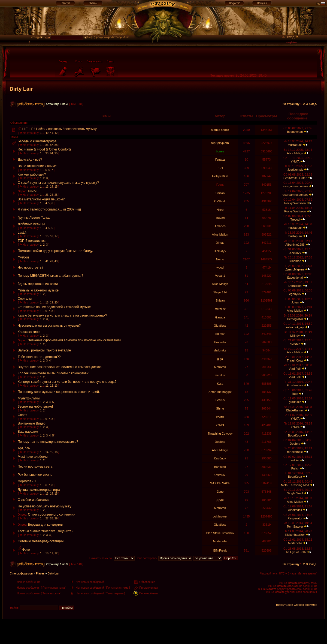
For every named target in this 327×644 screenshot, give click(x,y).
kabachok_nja (295, 327)
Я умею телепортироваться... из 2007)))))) (49, 209)
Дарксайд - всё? (30, 160)
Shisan (220, 193)
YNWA (295, 161)
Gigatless (220, 326)
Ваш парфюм (28, 432)
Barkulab (220, 467)
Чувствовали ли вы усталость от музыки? (49, 326)
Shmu (220, 408)
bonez (220, 151)
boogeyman (295, 132)
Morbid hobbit (220, 130)
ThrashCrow (295, 360)
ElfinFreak (220, 550)
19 (51, 303)
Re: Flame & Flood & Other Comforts (45, 149)
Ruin (295, 394)
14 (51, 187)
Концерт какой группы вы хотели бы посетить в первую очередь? (67, 382)
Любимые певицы (31, 224)
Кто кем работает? (32, 174)
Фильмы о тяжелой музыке (38, 290)
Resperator (295, 518)
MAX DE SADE (220, 483)
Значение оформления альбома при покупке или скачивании (75, 340)
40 (47, 133)
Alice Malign (295, 153)
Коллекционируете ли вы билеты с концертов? (53, 373)
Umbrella (220, 342)
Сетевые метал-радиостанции (41, 541)
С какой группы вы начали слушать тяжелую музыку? (58, 183)
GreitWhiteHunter (295, 178)
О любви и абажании (34, 500)
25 (56, 195)
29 (56, 518)
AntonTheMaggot (220, 392)
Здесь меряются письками (38, 284)
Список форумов (21, 574)
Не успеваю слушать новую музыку (45, 506)
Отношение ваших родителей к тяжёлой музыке (54, 307)
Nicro (220, 210)
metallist (220, 309)
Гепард (220, 160)
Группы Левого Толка (34, 218)
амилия (295, 344)
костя (220, 417)
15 (56, 187)
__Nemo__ (220, 259)
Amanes (220, 226)
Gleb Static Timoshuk (220, 533)
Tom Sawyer (295, 526)
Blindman (295, 261)
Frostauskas (295, 385)
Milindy (295, 336)
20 (56, 303)
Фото (26, 550)
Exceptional (295, 278)
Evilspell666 (220, 176)
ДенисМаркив (295, 269)
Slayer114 (220, 292)
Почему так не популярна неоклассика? (48, 442)
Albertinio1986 (295, 245)
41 (51, 133)
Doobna (220, 442)
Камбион (220, 458)
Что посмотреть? (31, 267)
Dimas (220, 243)
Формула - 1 (27, 481)
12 (51, 386)
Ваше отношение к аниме (37, 166)
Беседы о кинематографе (37, 141)
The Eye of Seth (295, 552)
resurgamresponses (295, 186)
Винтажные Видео (32, 423)
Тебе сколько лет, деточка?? (39, 357)
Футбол (23, 257)
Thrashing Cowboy (220, 434)
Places (40, 574)
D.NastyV (220, 251)
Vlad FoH (295, 369)
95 (56, 153)
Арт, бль (24, 448)
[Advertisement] (163, 631)
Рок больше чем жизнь (35, 475)
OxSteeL (220, 201)
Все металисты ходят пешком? (41, 199)
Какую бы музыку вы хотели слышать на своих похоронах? (62, 315)
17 (56, 236)
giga (220, 359)
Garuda (220, 317)
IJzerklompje (295, 170)
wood (220, 267)
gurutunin (295, 402)
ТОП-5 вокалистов (32, 241)
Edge (220, 492)
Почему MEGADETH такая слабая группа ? (50, 276)
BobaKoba (295, 435)
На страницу (291, 104)
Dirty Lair (21, 89)
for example (295, 452)
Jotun (295, 302)
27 (47, 518)
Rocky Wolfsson (295, 203)
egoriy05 (295, 294)
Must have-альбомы (33, 457)
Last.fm (23, 233)
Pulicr (295, 468)
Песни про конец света (35, 467)
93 (47, 153)
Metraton (220, 367)
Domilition (295, 286)
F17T (220, 168)
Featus (220, 400)
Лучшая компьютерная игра (39, 490)
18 (47, 303)
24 (51, 195)
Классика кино (29, 332)
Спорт (22, 415)
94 (51, 153)
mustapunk (295, 145)
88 (56, 145)
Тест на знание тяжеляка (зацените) (45, 531)
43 (56, 261)
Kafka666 (220, 475)
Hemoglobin (295, 319)
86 (47, 145)
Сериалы (25, 299)
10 (47, 553)
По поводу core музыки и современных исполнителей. (59, 392)
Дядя (220, 500)
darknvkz (220, 350)
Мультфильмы (29, 398)
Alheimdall (295, 510)
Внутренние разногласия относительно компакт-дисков (60, 367)
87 (51, 145)
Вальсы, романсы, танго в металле (44, 350)
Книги (32, 191)
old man (220, 334)
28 (51, 518)
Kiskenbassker (295, 535)
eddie (295, 460)
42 (56, 133)
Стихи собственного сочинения (52, 514)
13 (47, 187)
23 (47, 195)
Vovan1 (220, 276)
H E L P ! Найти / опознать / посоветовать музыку (60, 129)
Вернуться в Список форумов (297, 605)
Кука (220, 384)
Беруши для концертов (46, 525)
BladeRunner (295, 410)
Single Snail (295, 493)
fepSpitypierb (220, 143)
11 (47, 386)
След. (313, 104)
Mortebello (220, 541)
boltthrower (220, 516)
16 (51, 236)
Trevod (220, 218)
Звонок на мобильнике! (35, 407)
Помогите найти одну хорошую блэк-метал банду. (55, 251)
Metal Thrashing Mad (295, 485)
